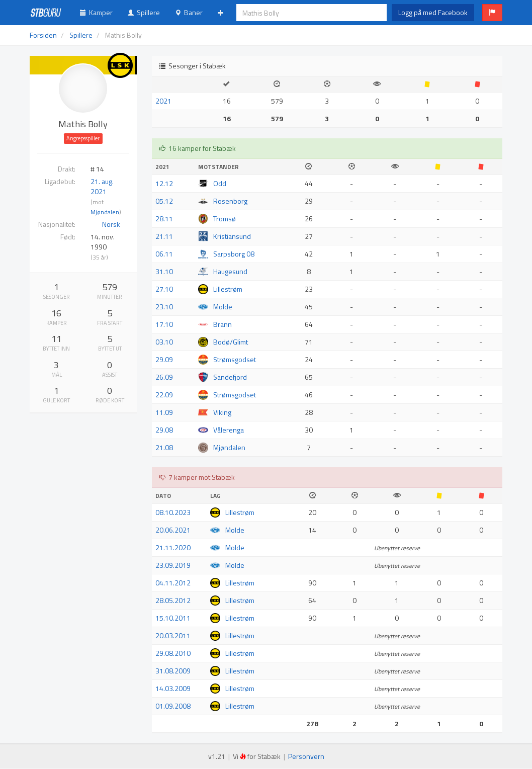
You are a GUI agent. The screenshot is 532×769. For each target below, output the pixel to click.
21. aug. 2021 (102, 186)
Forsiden (43, 35)
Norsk (111, 224)
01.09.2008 (173, 706)
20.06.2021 (173, 530)
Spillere (144, 12)
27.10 (164, 289)
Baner (189, 12)
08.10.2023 (173, 512)
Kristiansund (232, 236)
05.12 (164, 201)
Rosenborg (230, 201)
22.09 (164, 395)
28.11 (164, 219)
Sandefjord (230, 377)
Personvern (306, 756)
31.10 (164, 271)
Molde (223, 307)
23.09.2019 (173, 565)
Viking (222, 412)
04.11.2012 (173, 583)
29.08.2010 (173, 653)
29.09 (164, 359)
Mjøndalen (105, 212)
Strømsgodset (235, 359)
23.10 (164, 307)
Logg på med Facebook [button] (433, 12)
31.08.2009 (173, 671)
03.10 (164, 342)
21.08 (164, 447)
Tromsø (225, 219)
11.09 (164, 412)
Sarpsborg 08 (234, 254)
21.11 (164, 236)
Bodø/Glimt (231, 342)
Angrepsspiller (83, 138)
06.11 (164, 254)
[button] (492, 13)
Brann (223, 324)
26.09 (164, 377)
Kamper (96, 12)
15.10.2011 (173, 618)
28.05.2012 (173, 600)
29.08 (164, 430)
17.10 (164, 324)
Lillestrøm (228, 289)
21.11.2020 (173, 547)
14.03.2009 (173, 688)
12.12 (164, 183)
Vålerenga (229, 430)
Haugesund (230, 271)
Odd (220, 183)
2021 (163, 101)
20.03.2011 (173, 635)
